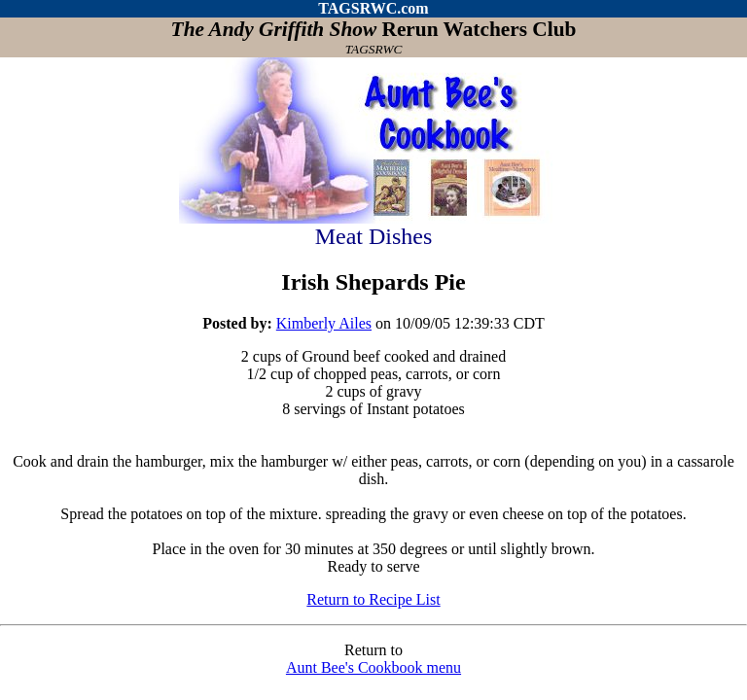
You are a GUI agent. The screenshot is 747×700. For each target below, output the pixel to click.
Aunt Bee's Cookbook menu (373, 667)
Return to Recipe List (373, 599)
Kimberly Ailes (324, 323)
